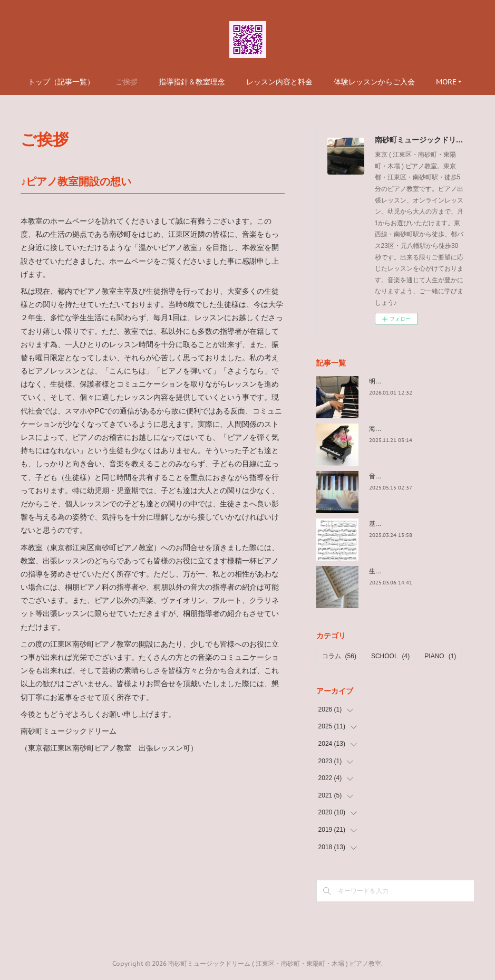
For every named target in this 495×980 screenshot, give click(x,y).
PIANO (440, 656)
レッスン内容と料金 (279, 82)
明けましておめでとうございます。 (420, 381)
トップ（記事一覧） (61, 82)
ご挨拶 (127, 82)
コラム (339, 656)
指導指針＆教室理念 (192, 82)
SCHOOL (390, 656)
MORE (446, 82)
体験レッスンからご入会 (374, 82)
